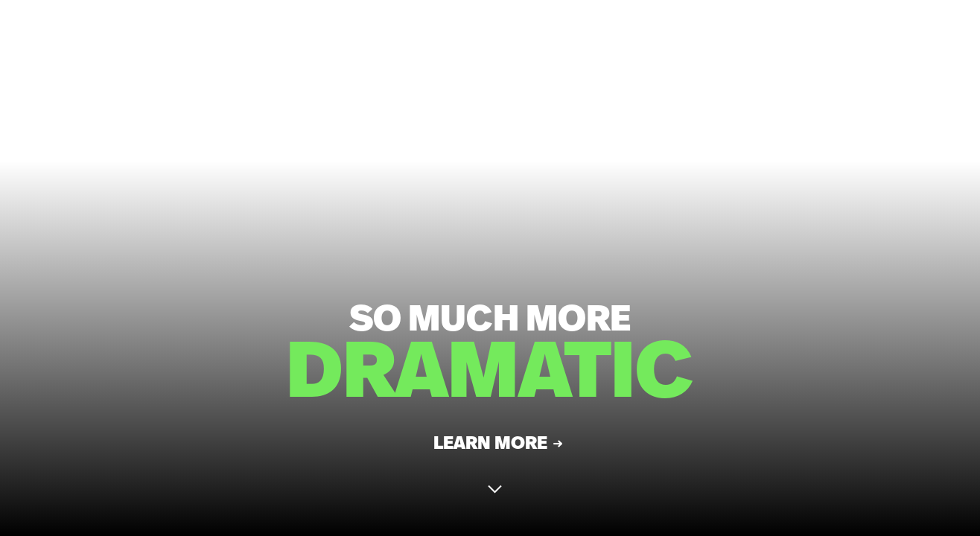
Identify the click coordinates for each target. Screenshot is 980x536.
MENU (822, 37)
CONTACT (903, 37)
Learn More (490, 448)
